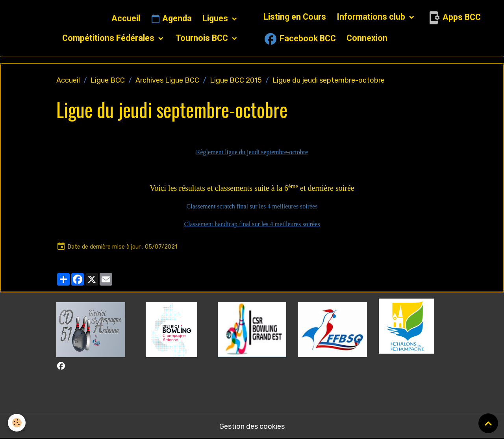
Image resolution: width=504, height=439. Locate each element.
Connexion (367, 38)
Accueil (126, 18)
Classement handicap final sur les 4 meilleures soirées (252, 224)
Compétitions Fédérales (109, 38)
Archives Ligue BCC (167, 80)
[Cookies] (17, 423)
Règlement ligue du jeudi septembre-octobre (252, 152)
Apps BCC (454, 18)
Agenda (171, 19)
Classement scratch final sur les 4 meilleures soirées (252, 206)
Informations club (372, 17)
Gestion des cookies (252, 426)
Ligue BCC (108, 80)
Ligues (216, 18)
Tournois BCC (203, 38)
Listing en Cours (295, 17)
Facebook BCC (300, 39)
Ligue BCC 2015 (236, 80)
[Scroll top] (488, 423)
